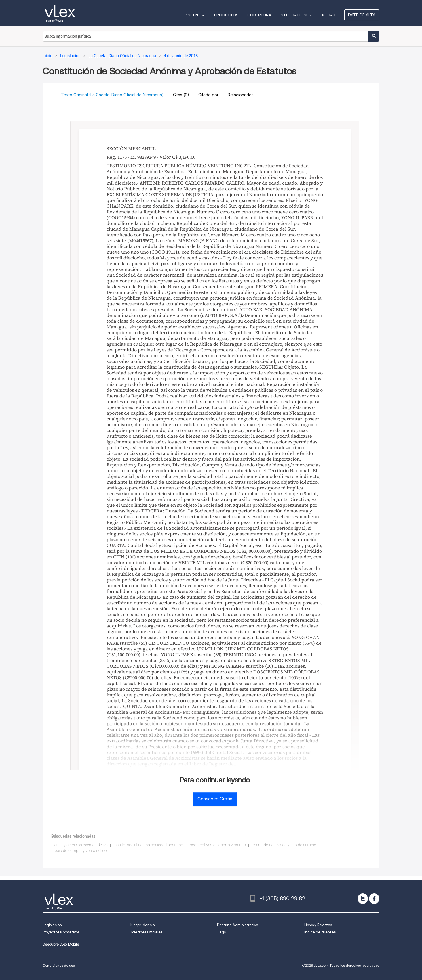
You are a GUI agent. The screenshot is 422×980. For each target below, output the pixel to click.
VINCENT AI (195, 15)
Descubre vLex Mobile (61, 944)
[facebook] (374, 899)
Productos (226, 15)
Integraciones (295, 15)
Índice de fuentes (320, 932)
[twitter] (363, 899)
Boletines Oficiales (146, 932)
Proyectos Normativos (61, 932)
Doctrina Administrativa (238, 925)
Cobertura (259, 15)
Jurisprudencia (142, 925)
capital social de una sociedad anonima (149, 845)
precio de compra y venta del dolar (81, 851)
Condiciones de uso (59, 965)
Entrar (328, 15)
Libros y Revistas (318, 925)
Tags (221, 932)
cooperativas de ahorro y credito (218, 845)
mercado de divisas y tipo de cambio (284, 845)
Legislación (52, 925)
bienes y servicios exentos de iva (79, 845)
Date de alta (362, 15)
